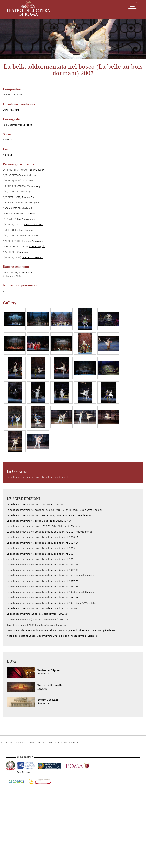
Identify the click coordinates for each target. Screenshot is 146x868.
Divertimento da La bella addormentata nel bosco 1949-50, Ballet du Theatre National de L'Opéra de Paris (62, 630)
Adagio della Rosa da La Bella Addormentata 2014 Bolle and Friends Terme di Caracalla (52, 636)
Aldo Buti (8, 140)
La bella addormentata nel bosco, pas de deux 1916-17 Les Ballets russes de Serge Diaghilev (55, 510)
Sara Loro (23, 252)
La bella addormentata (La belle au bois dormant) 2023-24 (38, 614)
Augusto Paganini (31, 203)
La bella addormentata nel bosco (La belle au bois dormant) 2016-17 (43, 537)
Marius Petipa (25, 125)
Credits (74, 742)
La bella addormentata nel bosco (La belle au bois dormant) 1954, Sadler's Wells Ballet (52, 603)
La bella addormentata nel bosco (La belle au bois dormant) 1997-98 (43, 565)
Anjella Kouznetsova (32, 257)
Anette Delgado (37, 246)
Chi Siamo (7, 742)
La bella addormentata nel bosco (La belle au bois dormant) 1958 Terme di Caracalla (51, 592)
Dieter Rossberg (11, 110)
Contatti (47, 742)
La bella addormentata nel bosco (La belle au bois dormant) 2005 (41, 554)
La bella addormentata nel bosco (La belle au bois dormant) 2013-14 (43, 543)
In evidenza (61, 742)
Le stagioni (33, 742)
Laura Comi (28, 181)
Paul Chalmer (10, 125)
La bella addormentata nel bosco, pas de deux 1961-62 (36, 504)
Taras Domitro (26, 230)
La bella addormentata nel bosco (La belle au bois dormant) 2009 (41, 548)
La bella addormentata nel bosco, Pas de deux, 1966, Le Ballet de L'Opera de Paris (49, 515)
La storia (20, 742)
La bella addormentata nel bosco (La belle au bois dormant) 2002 (41, 559)
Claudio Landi (25, 208)
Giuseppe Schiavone (32, 241)
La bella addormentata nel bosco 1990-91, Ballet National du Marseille (44, 526)
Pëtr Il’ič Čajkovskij (13, 95)
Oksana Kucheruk (27, 175)
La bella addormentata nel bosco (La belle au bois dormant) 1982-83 (43, 570)
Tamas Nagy (25, 192)
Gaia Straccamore (26, 219)
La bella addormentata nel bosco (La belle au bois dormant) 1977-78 (43, 581)
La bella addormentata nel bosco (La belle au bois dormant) (38, 477)
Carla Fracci (30, 214)
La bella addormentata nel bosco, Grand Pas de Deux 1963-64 (39, 521)
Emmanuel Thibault (29, 236)
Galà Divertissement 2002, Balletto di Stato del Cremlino (36, 625)
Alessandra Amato (34, 224)
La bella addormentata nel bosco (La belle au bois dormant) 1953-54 (43, 608)
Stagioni (43, 674)
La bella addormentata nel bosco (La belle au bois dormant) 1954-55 (43, 598)
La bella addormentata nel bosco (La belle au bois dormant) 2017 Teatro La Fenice (49, 532)
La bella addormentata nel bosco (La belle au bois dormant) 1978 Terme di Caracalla (51, 576)
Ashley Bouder (36, 170)
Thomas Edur (29, 197)
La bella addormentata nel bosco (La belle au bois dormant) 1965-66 (43, 587)
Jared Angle (36, 186)
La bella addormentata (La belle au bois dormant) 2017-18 (38, 620)
